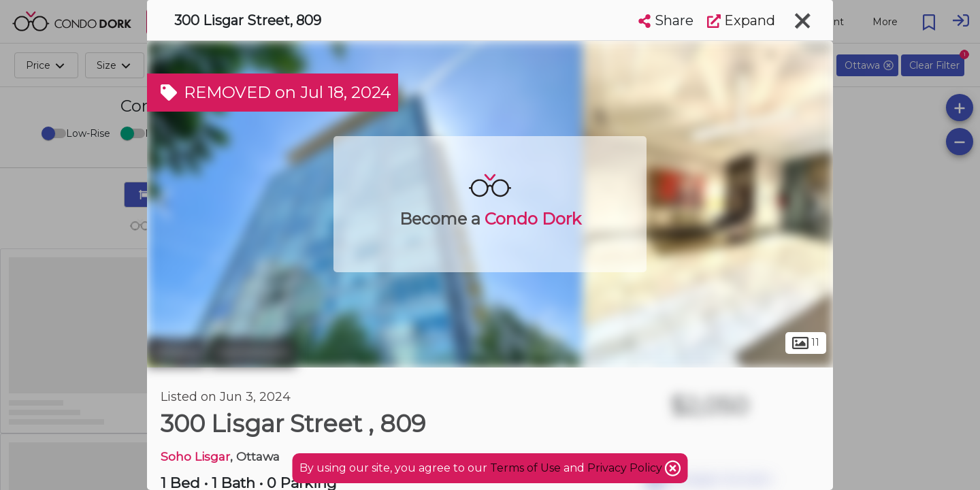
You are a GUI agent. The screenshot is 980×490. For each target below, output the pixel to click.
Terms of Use (525, 468)
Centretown (253, 353)
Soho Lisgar (195, 456)
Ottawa (177, 353)
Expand (741, 20)
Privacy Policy (626, 468)
